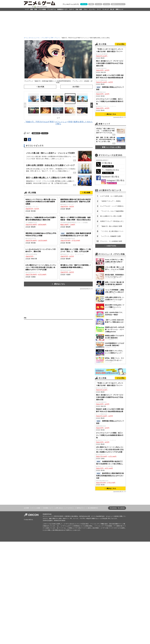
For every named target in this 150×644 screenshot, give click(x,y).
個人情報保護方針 (93, 591)
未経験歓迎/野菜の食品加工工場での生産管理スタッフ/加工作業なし (110, 546)
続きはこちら (60, 284)
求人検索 (87, 193)
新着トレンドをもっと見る (110, 173)
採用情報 (114, 591)
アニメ (84, 4)
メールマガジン (70, 591)
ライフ (99, 9)
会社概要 (26, 591)
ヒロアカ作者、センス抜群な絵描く (112, 251)
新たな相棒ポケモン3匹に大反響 (111, 271)
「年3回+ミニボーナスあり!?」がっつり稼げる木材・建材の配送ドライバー (110, 76)
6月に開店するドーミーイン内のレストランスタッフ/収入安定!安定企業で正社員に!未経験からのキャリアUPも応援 (110, 533)
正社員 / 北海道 (41, 271)
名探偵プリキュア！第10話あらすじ (112, 276)
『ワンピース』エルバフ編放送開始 (112, 266)
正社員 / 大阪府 (76, 270)
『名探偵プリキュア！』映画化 (110, 256)
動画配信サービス (62, 9)
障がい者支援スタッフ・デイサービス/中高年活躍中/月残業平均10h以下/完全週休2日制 (110, 89)
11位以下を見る (110, 301)
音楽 (36, 9)
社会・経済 (79, 9)
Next (92, 105)
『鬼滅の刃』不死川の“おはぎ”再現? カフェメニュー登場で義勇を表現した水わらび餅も (58, 123)
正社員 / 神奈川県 (41, 254)
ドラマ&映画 (42, 9)
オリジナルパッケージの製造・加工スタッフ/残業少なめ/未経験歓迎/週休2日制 (110, 127)
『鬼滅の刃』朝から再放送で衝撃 (111, 281)
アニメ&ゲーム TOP (48, 38)
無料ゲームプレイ (118, 4)
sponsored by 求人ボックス (86, 289)
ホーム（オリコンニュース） (32, 38)
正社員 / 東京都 (41, 205)
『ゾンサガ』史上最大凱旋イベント (112, 287)
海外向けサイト (81, 591)
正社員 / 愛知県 (76, 204)
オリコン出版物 (36, 591)
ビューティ (92, 9)
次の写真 (76, 87)
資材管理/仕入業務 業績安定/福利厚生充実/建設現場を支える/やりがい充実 (110, 559)
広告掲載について (48, 591)
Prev (25, 105)
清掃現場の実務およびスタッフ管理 (110, 114)
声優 (91, 4)
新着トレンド (119, 9)
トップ (27, 9)
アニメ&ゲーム (52, 9)
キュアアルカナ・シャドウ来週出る (112, 261)
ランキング (106, 9)
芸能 (31, 9)
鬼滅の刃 (36, 133)
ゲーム (106, 4)
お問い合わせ (59, 591)
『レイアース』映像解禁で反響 (110, 292)
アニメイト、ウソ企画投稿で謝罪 (111, 297)
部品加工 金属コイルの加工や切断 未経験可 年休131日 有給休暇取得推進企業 (110, 102)
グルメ (86, 9)
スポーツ (72, 9)
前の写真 (41, 87)
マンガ (98, 4)
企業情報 (122, 591)
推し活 (112, 9)
